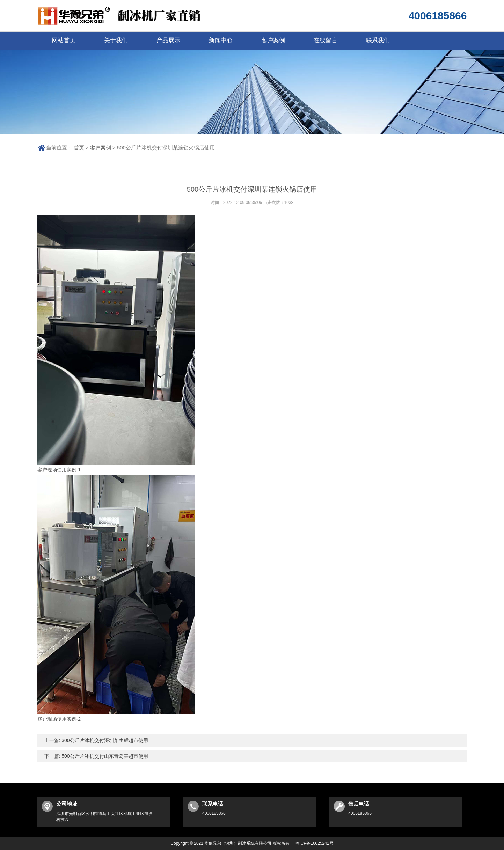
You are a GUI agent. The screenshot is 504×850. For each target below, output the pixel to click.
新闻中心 (221, 40)
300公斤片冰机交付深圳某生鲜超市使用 (104, 740)
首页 (79, 148)
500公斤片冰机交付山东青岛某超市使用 (104, 756)
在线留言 (326, 40)
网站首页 (64, 40)
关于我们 (116, 40)
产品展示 (168, 40)
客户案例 (273, 40)
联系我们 (378, 40)
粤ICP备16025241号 (314, 843)
